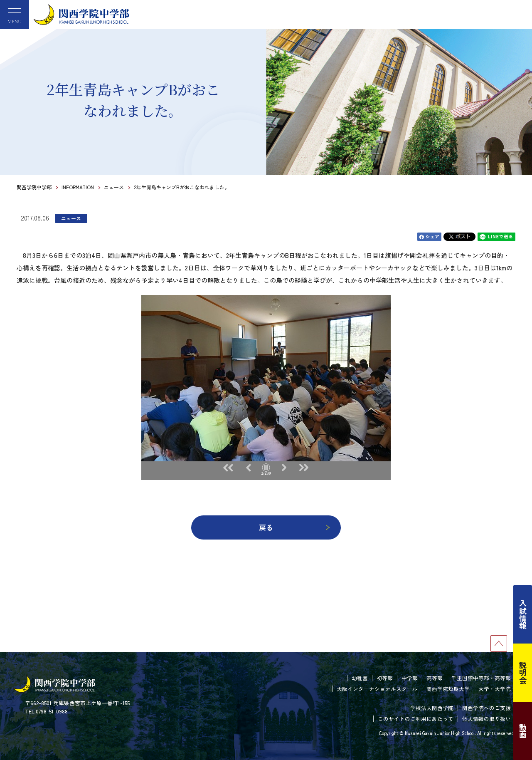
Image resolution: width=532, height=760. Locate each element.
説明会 (523, 673)
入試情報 (523, 614)
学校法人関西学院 (432, 708)
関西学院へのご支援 (486, 708)
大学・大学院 (495, 689)
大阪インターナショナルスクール (377, 689)
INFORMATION (78, 187)
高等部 (435, 678)
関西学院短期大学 (448, 689)
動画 (523, 731)
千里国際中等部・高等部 (481, 678)
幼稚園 (360, 678)
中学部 (410, 678)
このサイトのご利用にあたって (416, 719)
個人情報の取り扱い (486, 719)
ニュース (114, 187)
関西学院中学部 (34, 187)
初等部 (385, 678)
